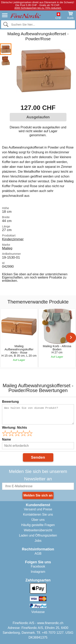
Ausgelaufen (38, 117)
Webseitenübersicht (38, 530)
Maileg (7, 248)
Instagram (38, 572)
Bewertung (10, 402)
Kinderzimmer (13, 239)
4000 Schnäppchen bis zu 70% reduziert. (38, 8)
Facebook (38, 566)
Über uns (38, 520)
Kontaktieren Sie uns (38, 514)
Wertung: (14, 428)
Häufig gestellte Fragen (38, 525)
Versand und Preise (38, 509)
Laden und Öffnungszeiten (38, 535)
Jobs (38, 541)
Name (6, 439)
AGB (38, 554)
